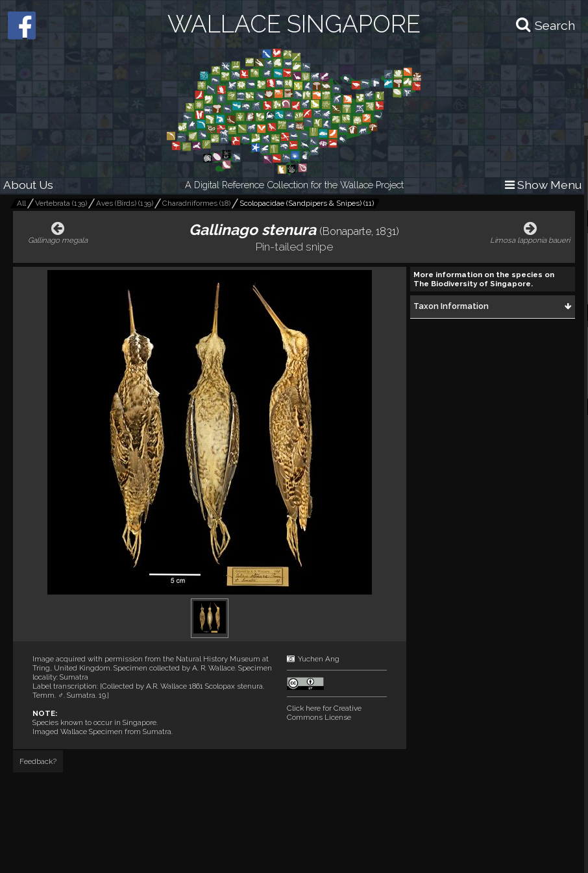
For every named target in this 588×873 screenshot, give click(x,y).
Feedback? (38, 761)
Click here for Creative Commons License (324, 713)
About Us (28, 185)
